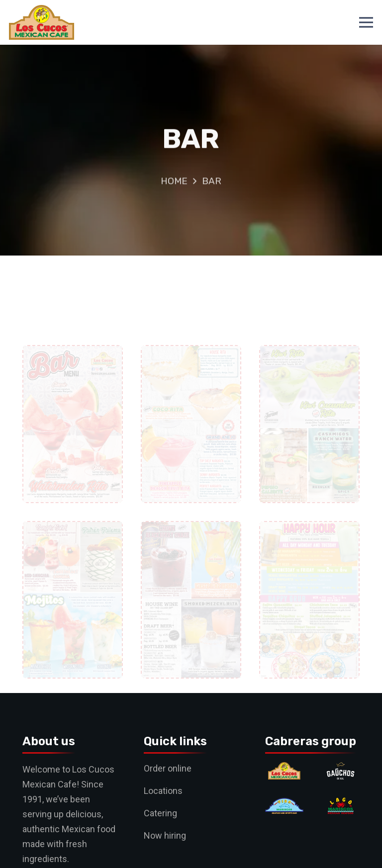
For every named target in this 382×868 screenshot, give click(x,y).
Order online (168, 768)
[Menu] (366, 22)
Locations (163, 791)
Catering (160, 813)
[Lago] (340, 805)
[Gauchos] (340, 769)
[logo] (42, 22)
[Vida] (284, 805)
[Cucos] (284, 769)
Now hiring (165, 835)
